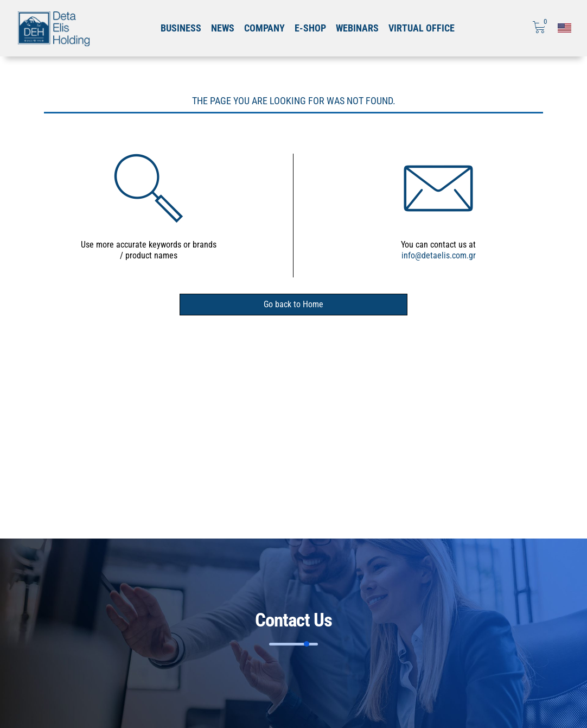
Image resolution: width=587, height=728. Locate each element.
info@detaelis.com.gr (439, 255)
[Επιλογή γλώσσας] (564, 28)
